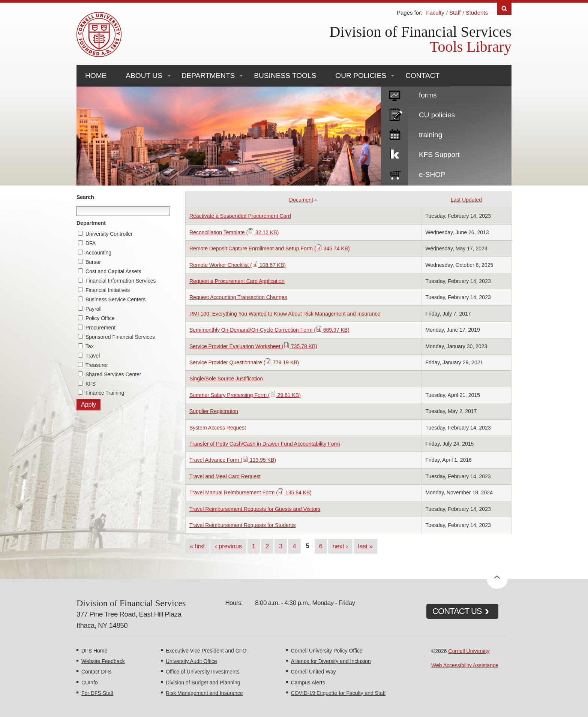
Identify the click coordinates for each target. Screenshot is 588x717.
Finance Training (105, 393)
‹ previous (228, 546)
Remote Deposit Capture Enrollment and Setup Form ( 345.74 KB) (270, 248)
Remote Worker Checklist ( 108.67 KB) (238, 265)
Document (304, 200)
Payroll (94, 309)
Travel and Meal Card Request (225, 476)
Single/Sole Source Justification (226, 379)
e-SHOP (432, 174)
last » (365, 546)
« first (197, 546)
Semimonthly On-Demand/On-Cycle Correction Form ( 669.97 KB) (269, 330)
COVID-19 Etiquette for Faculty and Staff (338, 693)
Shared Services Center (113, 374)
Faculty (435, 13)
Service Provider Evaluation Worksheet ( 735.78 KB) (253, 346)
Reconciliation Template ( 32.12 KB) (234, 232)
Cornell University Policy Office (327, 651)
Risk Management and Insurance (204, 693)
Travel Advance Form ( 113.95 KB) (233, 460)
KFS (91, 384)
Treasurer (97, 365)
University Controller (109, 234)
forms (428, 95)
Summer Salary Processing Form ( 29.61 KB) (245, 395)
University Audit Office (191, 661)
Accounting (98, 253)
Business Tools (285, 76)
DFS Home (94, 651)
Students (477, 13)
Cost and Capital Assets (113, 271)
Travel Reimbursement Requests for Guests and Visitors (255, 509)
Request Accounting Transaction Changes (238, 297)
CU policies (437, 115)
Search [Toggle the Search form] (504, 9)
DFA (91, 243)
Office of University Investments (203, 672)
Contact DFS (96, 672)
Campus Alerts (308, 683)
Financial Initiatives (108, 290)
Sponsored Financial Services (120, 337)
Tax (90, 346)
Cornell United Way (313, 672)
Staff (455, 13)
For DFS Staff (97, 693)
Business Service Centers (115, 299)
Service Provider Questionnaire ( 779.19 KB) (244, 362)
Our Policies (361, 76)
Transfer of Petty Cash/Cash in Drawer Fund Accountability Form (265, 444)
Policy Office (100, 318)
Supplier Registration (214, 411)
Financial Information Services (121, 281)
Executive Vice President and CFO (206, 651)
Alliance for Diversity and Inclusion (331, 661)
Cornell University (469, 651)
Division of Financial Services (421, 32)
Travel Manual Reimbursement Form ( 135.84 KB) (250, 492)
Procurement (100, 328)
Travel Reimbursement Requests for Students (243, 525)
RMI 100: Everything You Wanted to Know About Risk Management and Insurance (285, 314)
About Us (144, 76)
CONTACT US (457, 611)
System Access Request (218, 428)
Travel (93, 356)
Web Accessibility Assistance (465, 665)
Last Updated (466, 200)
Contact (422, 76)
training (430, 135)
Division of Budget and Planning (203, 683)
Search (85, 197)
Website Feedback (103, 661)
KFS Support (439, 155)
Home (96, 76)
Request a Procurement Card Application (237, 281)
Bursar (93, 262)
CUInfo (90, 683)
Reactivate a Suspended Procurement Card (240, 216)
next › (340, 546)
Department (91, 223)
